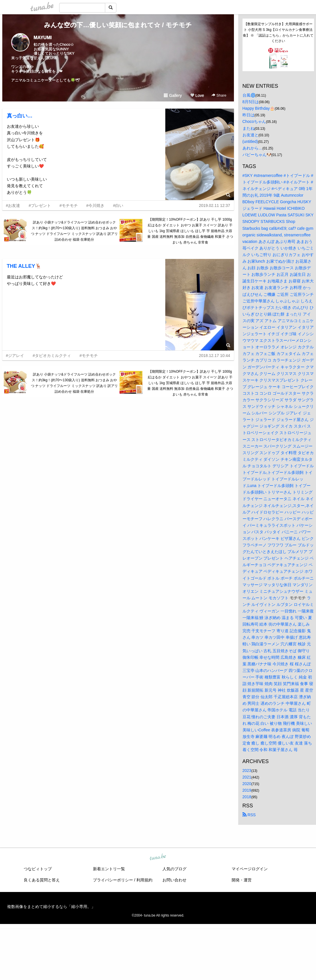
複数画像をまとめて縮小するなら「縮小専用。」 (51, 907)
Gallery (173, 95)
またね (249, 128)
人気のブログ (174, 869)
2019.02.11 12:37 (215, 205)
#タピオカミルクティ (52, 356)
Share (219, 95)
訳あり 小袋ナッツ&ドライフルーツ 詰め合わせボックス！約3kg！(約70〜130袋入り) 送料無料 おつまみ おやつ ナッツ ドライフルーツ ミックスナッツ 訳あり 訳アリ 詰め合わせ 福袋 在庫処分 (74, 231)
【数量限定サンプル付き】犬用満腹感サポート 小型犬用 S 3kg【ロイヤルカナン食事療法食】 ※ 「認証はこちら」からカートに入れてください (278, 32)
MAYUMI (43, 38)
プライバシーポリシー (113, 880)
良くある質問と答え (42, 880)
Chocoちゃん (254, 121)
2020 (247, 784)
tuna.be (158, 857)
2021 (247, 777)
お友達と (251, 135)
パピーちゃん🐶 (257, 155)
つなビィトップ (38, 869)
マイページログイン (250, 869)
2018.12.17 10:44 (215, 356)
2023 (247, 771)
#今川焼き (96, 205)
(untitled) (250, 141)
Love (197, 95)
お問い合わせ (174, 880)
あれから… (253, 148)
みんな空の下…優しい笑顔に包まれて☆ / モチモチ (118, 25)
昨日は (249, 115)
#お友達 (13, 205)
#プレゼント (40, 205)
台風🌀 (249, 95)
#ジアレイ (15, 356)
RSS (249, 815)
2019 (247, 790)
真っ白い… (20, 116)
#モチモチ (69, 205)
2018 (247, 797)
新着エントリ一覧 (109, 869)
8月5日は (251, 102)
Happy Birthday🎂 (259, 108)
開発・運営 (242, 880)
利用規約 (144, 880)
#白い (118, 205)
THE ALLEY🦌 (24, 266)
